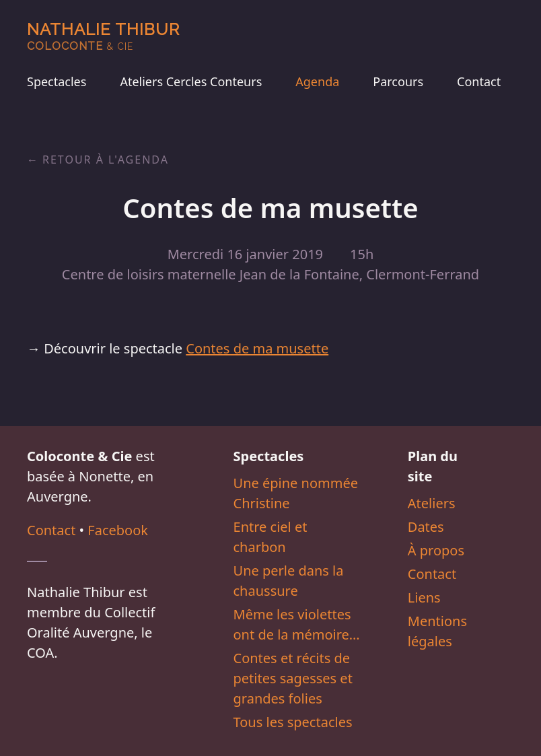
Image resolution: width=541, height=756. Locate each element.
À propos (436, 550)
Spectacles (57, 81)
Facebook (118, 530)
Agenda (317, 81)
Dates (426, 527)
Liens (424, 597)
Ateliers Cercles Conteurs (191, 81)
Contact (479, 81)
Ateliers (432, 503)
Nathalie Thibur (103, 36)
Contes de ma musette (257, 348)
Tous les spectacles (293, 722)
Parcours (398, 81)
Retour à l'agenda (106, 160)
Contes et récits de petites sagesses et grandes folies (293, 678)
